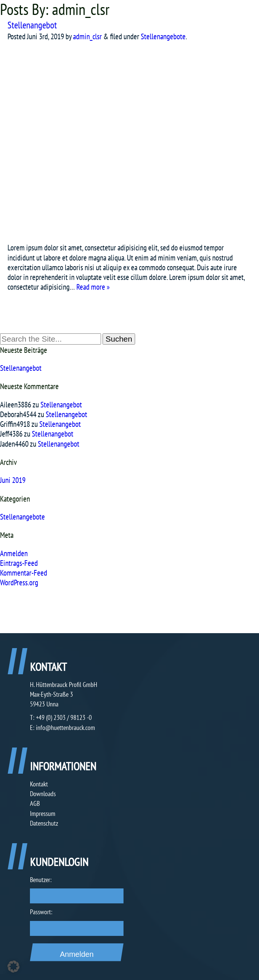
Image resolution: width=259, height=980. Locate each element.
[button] (13, 967)
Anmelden (14, 553)
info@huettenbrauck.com (65, 728)
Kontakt (39, 784)
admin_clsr (87, 36)
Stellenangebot (32, 25)
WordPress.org (19, 583)
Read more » (93, 287)
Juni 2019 (13, 480)
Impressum (43, 813)
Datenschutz (44, 823)
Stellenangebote (163, 36)
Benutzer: (41, 880)
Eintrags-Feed (19, 563)
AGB (35, 803)
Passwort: (41, 912)
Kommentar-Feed (24, 573)
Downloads (43, 794)
